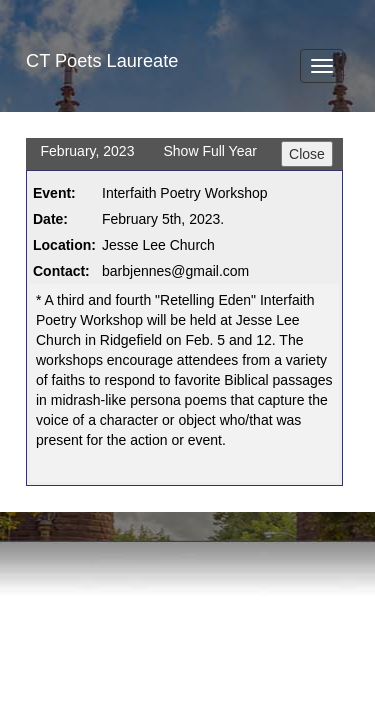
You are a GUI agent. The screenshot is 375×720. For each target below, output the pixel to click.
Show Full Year (209, 151)
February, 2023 (88, 151)
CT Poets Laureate (102, 61)
